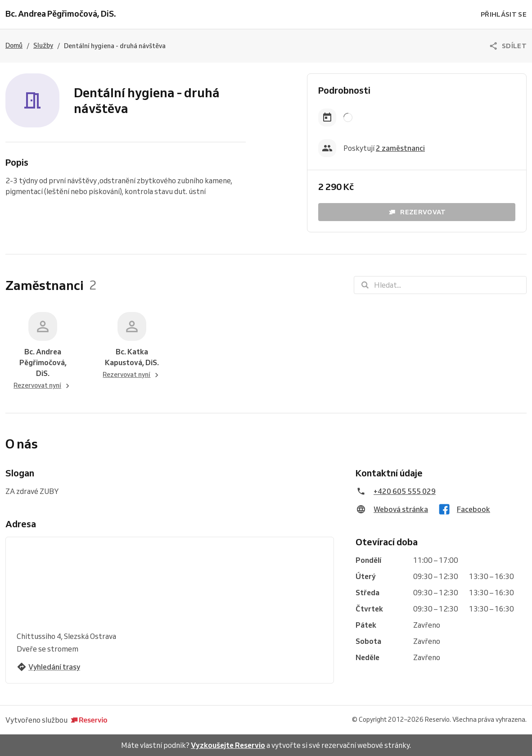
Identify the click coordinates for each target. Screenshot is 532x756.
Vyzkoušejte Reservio (228, 745)
